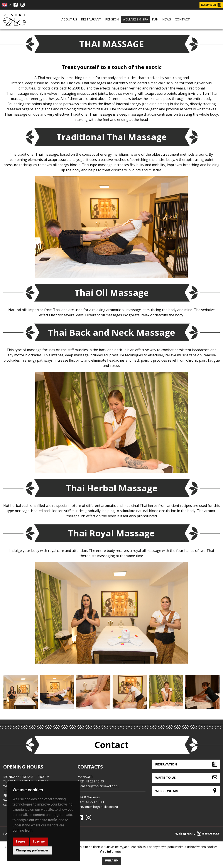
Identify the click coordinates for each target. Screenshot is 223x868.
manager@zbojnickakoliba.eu (98, 786)
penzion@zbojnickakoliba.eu (98, 807)
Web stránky (185, 834)
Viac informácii (111, 851)
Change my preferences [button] (32, 850)
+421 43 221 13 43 (91, 781)
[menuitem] (69, 19)
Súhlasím (111, 860)
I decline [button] (39, 841)
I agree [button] (21, 841)
